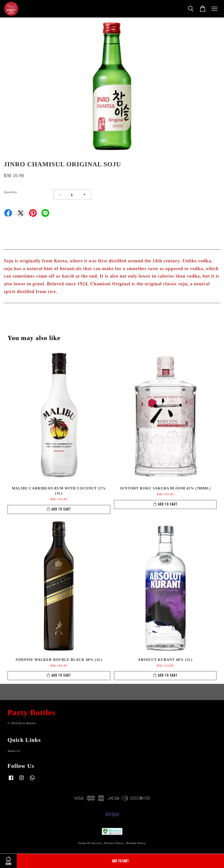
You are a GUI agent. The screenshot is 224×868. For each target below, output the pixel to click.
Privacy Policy (114, 843)
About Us (14, 751)
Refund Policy (136, 843)
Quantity (10, 192)
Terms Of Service (90, 843)
